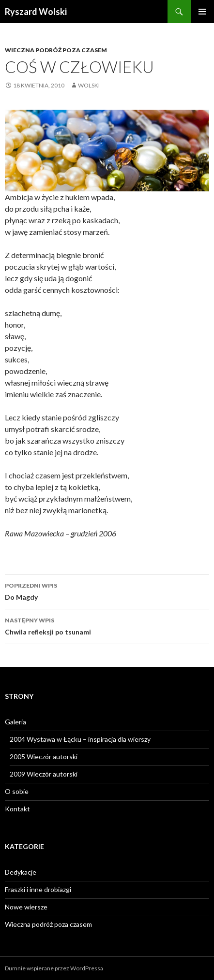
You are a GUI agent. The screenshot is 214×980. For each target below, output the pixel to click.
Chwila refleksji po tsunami (107, 625)
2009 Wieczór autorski (44, 774)
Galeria (15, 722)
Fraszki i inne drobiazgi (38, 889)
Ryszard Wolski (36, 12)
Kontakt (17, 809)
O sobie (17, 791)
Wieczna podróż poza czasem (56, 50)
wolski (89, 85)
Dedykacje (21, 872)
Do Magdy (107, 591)
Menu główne (202, 12)
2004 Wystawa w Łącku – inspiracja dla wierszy (80, 739)
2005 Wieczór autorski (44, 757)
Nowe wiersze (26, 907)
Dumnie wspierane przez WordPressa (54, 968)
